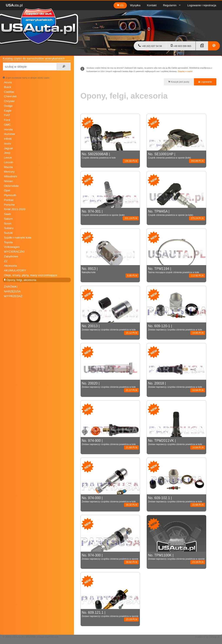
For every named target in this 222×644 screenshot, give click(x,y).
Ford (7, 120)
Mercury (9, 172)
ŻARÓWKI (11, 287)
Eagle (8, 111)
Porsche (9, 205)
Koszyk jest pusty (179, 82)
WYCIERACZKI (14, 252)
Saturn (8, 219)
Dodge (8, 106)
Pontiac (9, 200)
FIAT (7, 115)
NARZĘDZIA (12, 291)
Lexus (8, 158)
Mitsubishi (10, 176)
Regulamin (170, 5)
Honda (8, 129)
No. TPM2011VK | (176, 443)
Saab (7, 214)
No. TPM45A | (176, 213)
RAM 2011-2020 (15, 209)
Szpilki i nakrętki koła (18, 238)
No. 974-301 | (110, 213)
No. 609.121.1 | (110, 615)
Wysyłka (135, 5)
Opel (7, 190)
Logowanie (205, 82)
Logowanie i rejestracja (202, 5)
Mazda (8, 167)
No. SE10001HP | (176, 156)
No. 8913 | (110, 271)
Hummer (10, 134)
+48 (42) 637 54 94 (150, 46)
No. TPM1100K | (176, 557)
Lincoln (9, 162)
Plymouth (10, 195)
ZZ (6, 261)
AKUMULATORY (15, 270)
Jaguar (8, 148)
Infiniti (8, 139)
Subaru (9, 228)
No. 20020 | (110, 385)
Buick (7, 87)
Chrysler (9, 101)
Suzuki (8, 233)
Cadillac (9, 92)
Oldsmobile (11, 186)
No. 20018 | (176, 385)
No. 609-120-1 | (176, 328)
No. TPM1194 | (176, 271)
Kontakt (152, 5)
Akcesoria (10, 266)
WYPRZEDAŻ (13, 296)
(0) (120, 5)
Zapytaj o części (185, 71)
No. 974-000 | (110, 500)
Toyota (8, 242)
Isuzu (7, 143)
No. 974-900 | (110, 443)
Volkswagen (12, 247)
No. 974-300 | (110, 557)
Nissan (8, 181)
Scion (8, 223)
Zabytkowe (11, 256)
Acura (8, 82)
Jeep (7, 153)
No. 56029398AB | (110, 156)
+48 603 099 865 (181, 46)
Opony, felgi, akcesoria (20, 280)
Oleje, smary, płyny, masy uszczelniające (31, 275)
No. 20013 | (110, 328)
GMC (7, 125)
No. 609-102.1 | (176, 500)
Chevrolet (10, 96)
